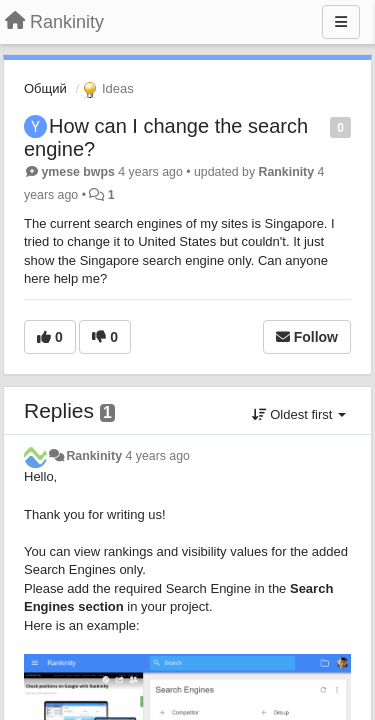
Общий (45, 88)
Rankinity (287, 172)
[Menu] (341, 22)
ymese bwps (77, 172)
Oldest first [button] (299, 414)
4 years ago (157, 456)
